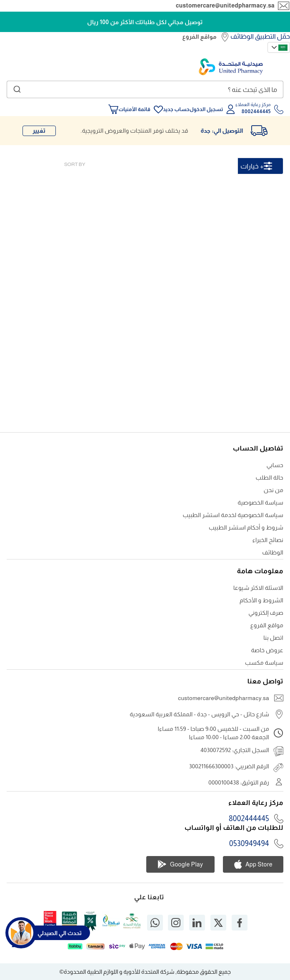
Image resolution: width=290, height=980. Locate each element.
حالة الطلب (270, 478)
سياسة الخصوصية (260, 502)
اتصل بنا (273, 638)
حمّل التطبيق (272, 36)
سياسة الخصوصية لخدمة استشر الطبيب (233, 515)
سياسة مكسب (264, 663)
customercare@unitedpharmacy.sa (225, 5)
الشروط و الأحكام (261, 600)
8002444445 (249, 819)
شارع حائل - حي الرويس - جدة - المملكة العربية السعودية (199, 714)
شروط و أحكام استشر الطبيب (246, 527)
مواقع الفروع (199, 37)
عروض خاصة (267, 650)
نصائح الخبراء (268, 540)
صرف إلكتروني (266, 613)
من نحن (274, 490)
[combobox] (145, 89)
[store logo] (231, 67)
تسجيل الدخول (206, 109)
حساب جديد (176, 109)
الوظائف (242, 36)
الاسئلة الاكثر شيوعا (258, 588)
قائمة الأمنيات (134, 109)
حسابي (275, 465)
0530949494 (249, 844)
